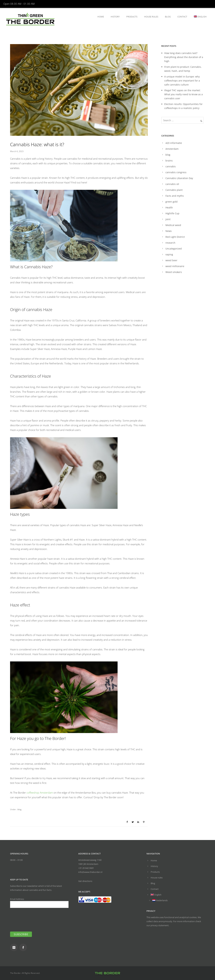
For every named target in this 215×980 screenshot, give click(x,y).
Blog (168, 17)
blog (19, 809)
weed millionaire (175, 266)
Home (101, 17)
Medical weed (173, 225)
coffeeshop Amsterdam (40, 793)
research (170, 243)
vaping (169, 254)
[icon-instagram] (15, 947)
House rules (151, 17)
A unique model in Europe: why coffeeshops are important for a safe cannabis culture (182, 81)
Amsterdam (172, 149)
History (115, 17)
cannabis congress (176, 172)
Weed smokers (174, 272)
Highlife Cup (172, 213)
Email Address (39, 903)
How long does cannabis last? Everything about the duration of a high (184, 57)
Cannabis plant (174, 190)
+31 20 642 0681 (86, 868)
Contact (182, 17)
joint (168, 219)
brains (169, 161)
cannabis (171, 166)
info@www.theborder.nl (90, 872)
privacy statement (160, 925)
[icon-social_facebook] (24, 947)
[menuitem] (200, 17)
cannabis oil (172, 184)
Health (169, 207)
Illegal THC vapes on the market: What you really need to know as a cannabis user (184, 94)
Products (132, 17)
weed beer (171, 260)
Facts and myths (175, 196)
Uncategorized (174, 249)
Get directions (85, 881)
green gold (171, 202)
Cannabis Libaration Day (179, 178)
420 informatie (174, 143)
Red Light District (175, 237)
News (169, 231)
